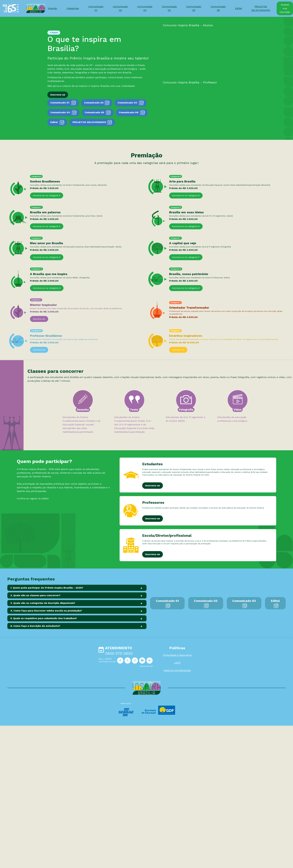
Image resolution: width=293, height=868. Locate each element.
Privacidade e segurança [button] (177, 655)
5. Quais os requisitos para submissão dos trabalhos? (44, 618)
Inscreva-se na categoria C (47, 226)
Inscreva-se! (39, 319)
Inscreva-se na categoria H (186, 288)
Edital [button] (239, 8)
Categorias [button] (73, 8)
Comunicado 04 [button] (169, 8)
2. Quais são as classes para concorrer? (35, 595)
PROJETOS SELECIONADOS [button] (261, 8)
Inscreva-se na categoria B (186, 195)
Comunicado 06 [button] (218, 8)
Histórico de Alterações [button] (177, 670)
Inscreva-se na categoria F (186, 257)
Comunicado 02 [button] (120, 8)
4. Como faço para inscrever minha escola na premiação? (46, 611)
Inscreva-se (153, 485)
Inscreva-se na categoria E (47, 257)
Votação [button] (52, 8)
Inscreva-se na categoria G (47, 288)
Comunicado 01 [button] (96, 8)
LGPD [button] (177, 663)
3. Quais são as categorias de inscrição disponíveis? (43, 603)
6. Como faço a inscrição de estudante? (35, 626)
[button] (120, 661)
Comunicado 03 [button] (145, 8)
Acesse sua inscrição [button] (285, 8)
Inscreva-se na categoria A (47, 195)
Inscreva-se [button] (58, 95)
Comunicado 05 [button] (194, 8)
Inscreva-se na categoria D (186, 226)
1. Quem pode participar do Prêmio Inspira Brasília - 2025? (47, 588)
